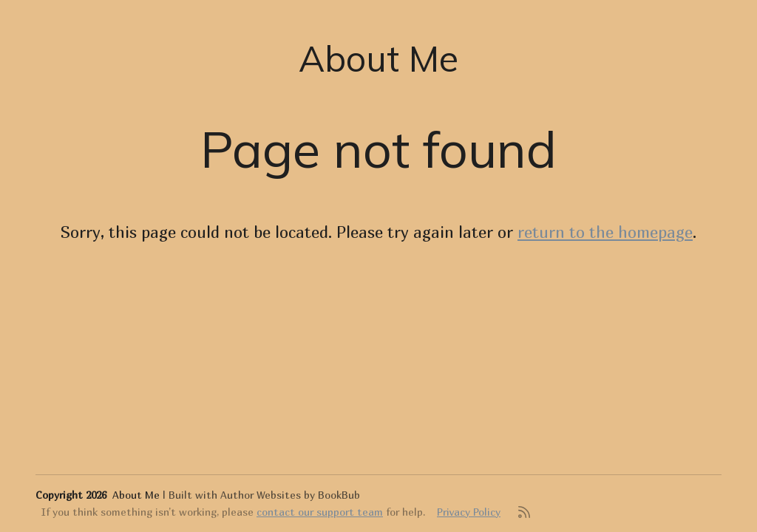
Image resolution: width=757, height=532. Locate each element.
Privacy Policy (469, 512)
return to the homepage (605, 232)
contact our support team (320, 512)
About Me (378, 58)
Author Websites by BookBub (290, 495)
